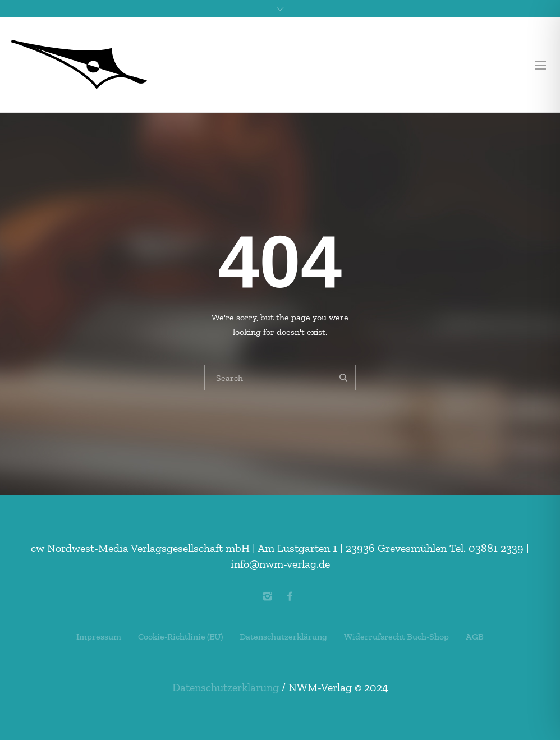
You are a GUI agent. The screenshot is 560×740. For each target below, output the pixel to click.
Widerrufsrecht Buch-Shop (396, 636)
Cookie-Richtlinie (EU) (180, 636)
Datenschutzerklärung (283, 636)
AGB (475, 636)
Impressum (99, 636)
